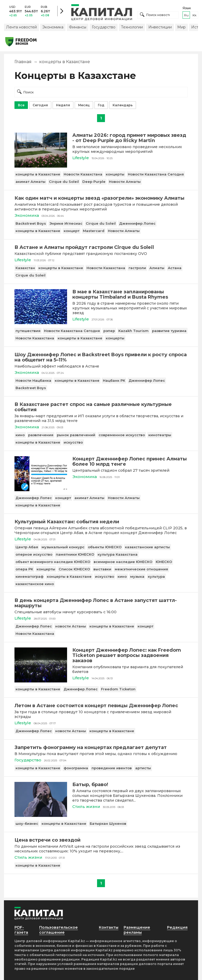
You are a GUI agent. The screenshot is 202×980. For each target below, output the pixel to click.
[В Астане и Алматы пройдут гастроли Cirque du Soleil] (101, 247)
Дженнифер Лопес (137, 223)
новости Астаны (71, 626)
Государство (104, 27)
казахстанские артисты (147, 547)
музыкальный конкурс (63, 547)
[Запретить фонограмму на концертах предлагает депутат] (101, 747)
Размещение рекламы (137, 930)
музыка (137, 576)
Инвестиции (160, 27)
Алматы (157, 268)
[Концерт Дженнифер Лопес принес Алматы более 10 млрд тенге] (41, 490)
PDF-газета (21, 930)
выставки (102, 569)
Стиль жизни (86, 806)
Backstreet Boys (31, 223)
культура (156, 576)
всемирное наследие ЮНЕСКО (123, 562)
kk (195, 15)
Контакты (109, 927)
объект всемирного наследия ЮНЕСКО (53, 562)
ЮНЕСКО (164, 562)
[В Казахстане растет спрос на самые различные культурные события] (101, 407)
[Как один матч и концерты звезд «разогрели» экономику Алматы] (101, 198)
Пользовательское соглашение (59, 930)
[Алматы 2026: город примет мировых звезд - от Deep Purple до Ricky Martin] (41, 166)
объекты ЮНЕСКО (105, 547)
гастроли (137, 268)
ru (186, 15)
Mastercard (94, 231)
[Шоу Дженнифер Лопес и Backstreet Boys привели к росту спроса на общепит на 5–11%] (101, 357)
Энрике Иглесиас (66, 223)
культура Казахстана (118, 554)
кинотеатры (160, 435)
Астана (175, 268)
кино (20, 435)
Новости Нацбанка (33, 380)
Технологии (132, 27)
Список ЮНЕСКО (74, 569)
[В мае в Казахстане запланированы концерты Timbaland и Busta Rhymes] (41, 323)
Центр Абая (27, 547)
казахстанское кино (35, 584)
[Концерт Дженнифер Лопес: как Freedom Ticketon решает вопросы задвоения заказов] (41, 681)
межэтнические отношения (141, 569)
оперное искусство (34, 554)
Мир (181, 27)
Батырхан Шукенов (108, 823)
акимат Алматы (31, 182)
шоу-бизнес (27, 823)
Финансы (78, 27)
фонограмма (76, 768)
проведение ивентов (112, 768)
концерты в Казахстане (38, 174)
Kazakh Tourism (133, 331)
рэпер (109, 331)
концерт (72, 231)
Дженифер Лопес (81, 689)
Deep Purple (94, 182)
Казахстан (25, 268)
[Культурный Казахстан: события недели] (101, 522)
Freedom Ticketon (118, 689)
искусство (73, 442)
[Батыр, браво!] (41, 815)
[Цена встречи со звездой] (101, 840)
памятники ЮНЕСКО (75, 554)
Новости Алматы (125, 182)
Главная (23, 62)
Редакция (177, 927)
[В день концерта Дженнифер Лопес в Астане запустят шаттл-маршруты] (101, 603)
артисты (143, 768)
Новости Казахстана (83, 174)
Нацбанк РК (114, 380)
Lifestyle (81, 158)
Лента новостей (21, 27)
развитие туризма (169, 331)
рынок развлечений (76, 435)
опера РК (24, 569)
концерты (115, 174)
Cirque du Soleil (64, 182)
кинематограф (29, 576)
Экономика (53, 27)
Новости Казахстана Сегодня (156, 174)
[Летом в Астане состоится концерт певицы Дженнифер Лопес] (101, 706)
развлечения (41, 435)
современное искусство (122, 435)
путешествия (28, 331)
